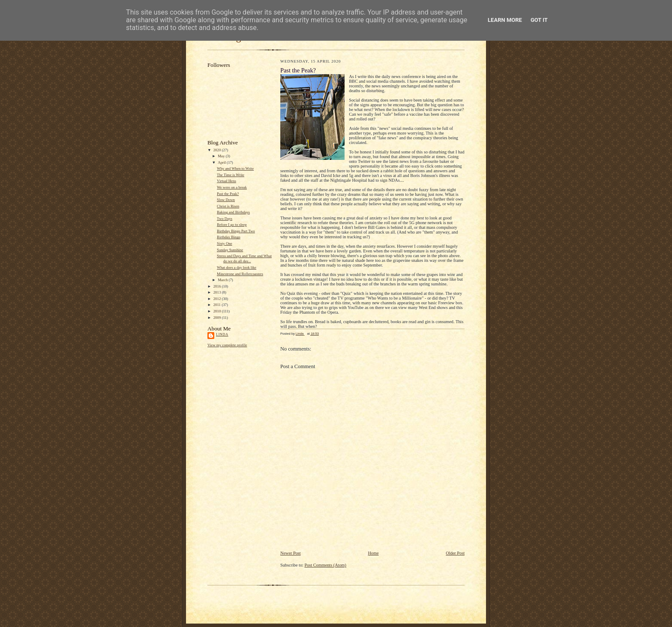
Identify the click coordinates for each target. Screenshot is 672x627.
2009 (218, 318)
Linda (222, 334)
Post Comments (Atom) (325, 565)
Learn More (505, 20)
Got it (539, 20)
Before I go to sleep (232, 225)
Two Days (225, 219)
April (222, 162)
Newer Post (291, 553)
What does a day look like (237, 267)
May (222, 156)
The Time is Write (231, 175)
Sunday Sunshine (230, 250)
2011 (218, 305)
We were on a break (232, 187)
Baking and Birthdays (233, 212)
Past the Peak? (228, 194)
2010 (218, 311)
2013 (218, 292)
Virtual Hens (226, 181)
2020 (218, 150)
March (223, 280)
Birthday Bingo (229, 237)
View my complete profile (227, 345)
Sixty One (225, 243)
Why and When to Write (235, 168)
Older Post (455, 553)
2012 (218, 299)
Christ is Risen (228, 206)
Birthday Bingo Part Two (236, 231)
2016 (218, 286)
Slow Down (226, 200)
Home (373, 553)
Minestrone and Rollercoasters (240, 274)
